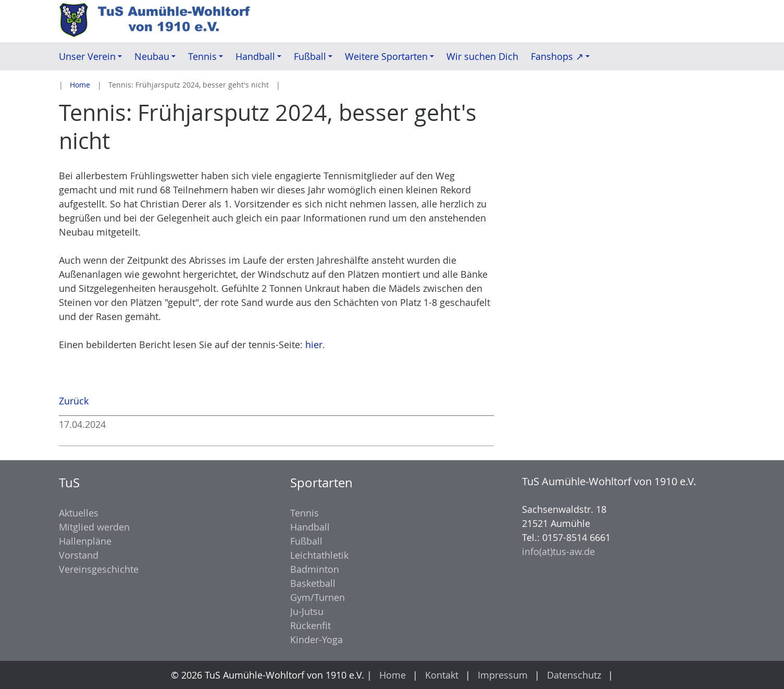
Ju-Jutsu (307, 611)
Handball (310, 527)
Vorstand (79, 555)
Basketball (313, 583)
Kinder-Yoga (316, 639)
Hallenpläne (85, 541)
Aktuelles (79, 513)
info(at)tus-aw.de (558, 551)
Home (80, 85)
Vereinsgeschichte (99, 569)
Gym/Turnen (318, 597)
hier (314, 344)
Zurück (74, 401)
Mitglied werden (94, 527)
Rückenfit (310, 625)
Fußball (306, 541)
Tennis (304, 513)
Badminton (315, 569)
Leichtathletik (319, 555)
